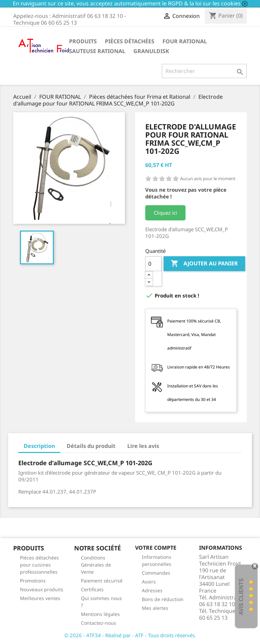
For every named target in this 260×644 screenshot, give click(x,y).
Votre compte (156, 548)
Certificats (92, 589)
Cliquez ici (165, 213)
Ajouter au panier (204, 264)
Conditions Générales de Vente (96, 565)
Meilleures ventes (40, 598)
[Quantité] (153, 264)
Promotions (33, 581)
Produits (83, 41)
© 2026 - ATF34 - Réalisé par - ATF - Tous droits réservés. (130, 635)
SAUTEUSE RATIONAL (97, 51)
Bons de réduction (163, 599)
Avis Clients (241, 597)
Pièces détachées (130, 41)
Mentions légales (100, 614)
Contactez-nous (99, 623)
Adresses (152, 590)
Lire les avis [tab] (143, 446)
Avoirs (149, 582)
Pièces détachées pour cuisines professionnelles (39, 565)
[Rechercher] (204, 71)
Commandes (156, 573)
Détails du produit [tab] (91, 446)
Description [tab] (39, 446)
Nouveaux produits (42, 589)
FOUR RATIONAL (185, 41)
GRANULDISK (151, 51)
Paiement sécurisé (102, 581)
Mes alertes (155, 608)
